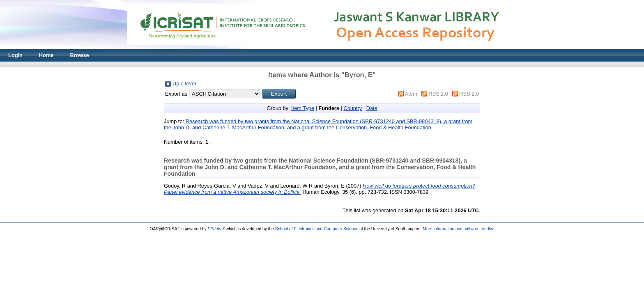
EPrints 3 (216, 229)
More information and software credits (458, 229)
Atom (411, 94)
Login (15, 55)
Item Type (303, 108)
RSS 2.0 (469, 94)
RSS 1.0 (438, 94)
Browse (79, 55)
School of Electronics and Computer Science (317, 229)
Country (353, 108)
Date (372, 108)
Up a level (184, 84)
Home (46, 55)
